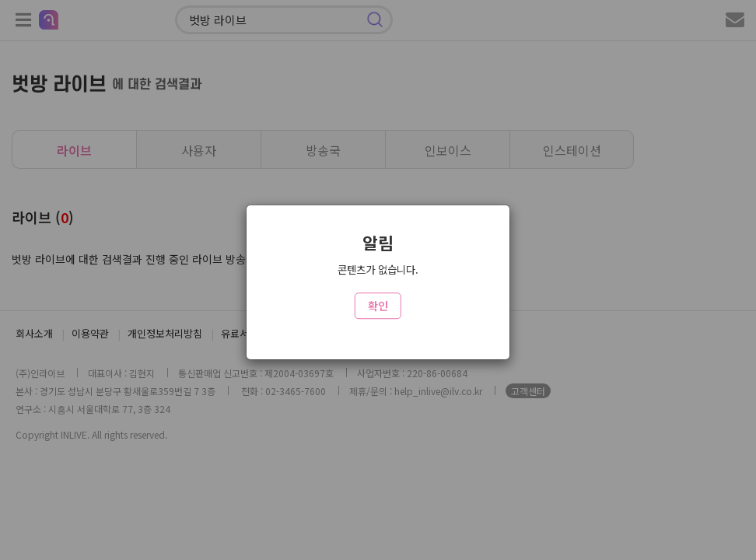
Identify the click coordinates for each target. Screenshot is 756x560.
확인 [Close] (378, 306)
